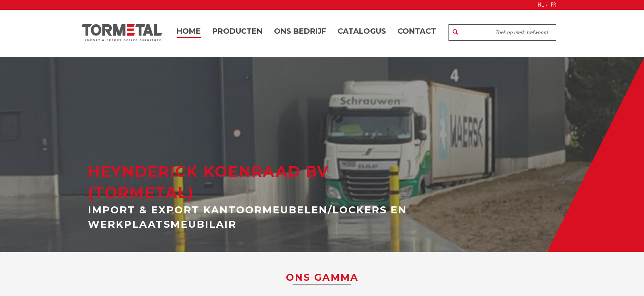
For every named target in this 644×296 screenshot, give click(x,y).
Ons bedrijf (300, 31)
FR (553, 5)
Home (189, 31)
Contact (417, 31)
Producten (237, 31)
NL (541, 5)
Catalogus (362, 31)
